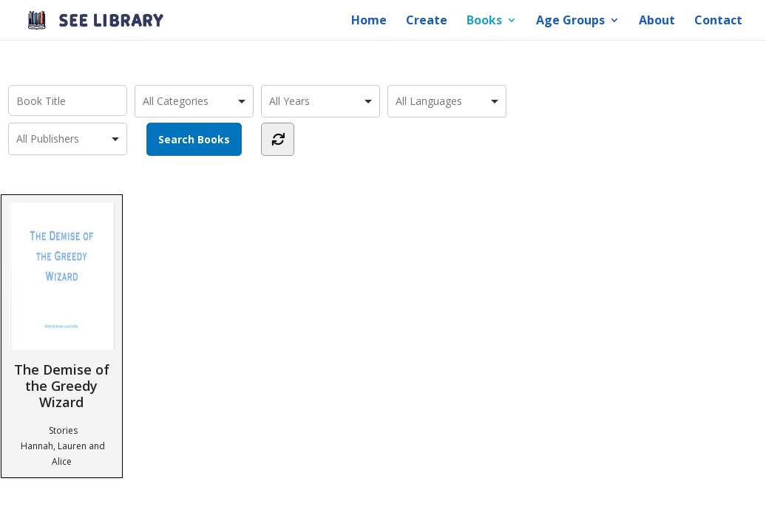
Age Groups (570, 21)
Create (427, 21)
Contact (718, 21)
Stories (63, 430)
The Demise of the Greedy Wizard (62, 306)
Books (484, 21)
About (657, 21)
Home (369, 21)
